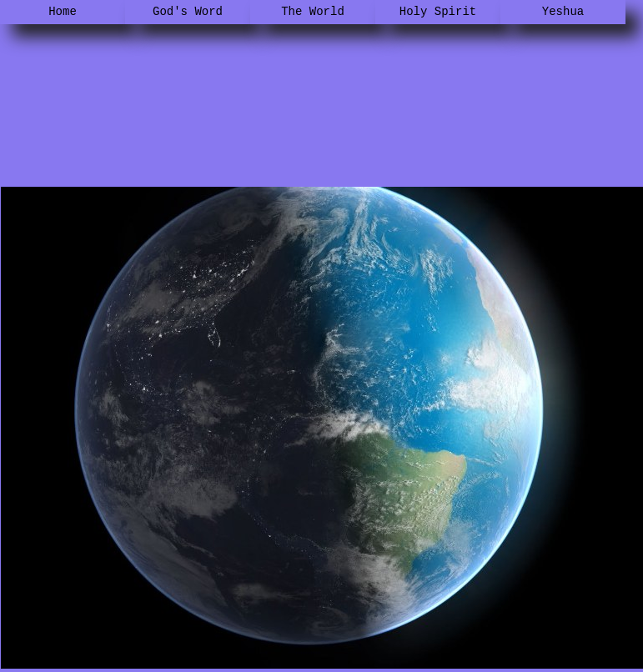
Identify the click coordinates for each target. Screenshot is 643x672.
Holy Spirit (438, 12)
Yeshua (563, 12)
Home (63, 12)
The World (313, 12)
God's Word (188, 12)
